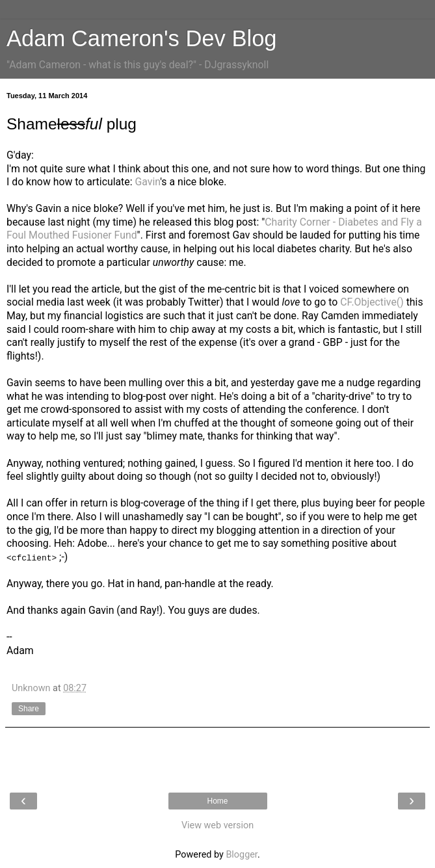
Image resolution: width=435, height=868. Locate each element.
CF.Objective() (372, 302)
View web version (217, 825)
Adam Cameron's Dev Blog (142, 38)
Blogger (241, 855)
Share (29, 709)
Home (217, 801)
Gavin (147, 182)
